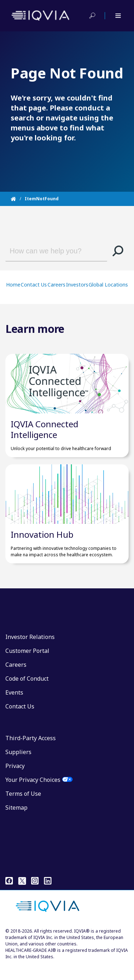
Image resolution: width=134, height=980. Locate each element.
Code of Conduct (27, 693)
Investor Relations (30, 651)
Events (14, 707)
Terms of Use (23, 808)
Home (13, 285)
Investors (77, 285)
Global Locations (108, 285)
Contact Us (34, 285)
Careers (56, 285)
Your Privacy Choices (33, 794)
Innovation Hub (42, 549)
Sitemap (16, 822)
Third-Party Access (31, 753)
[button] (118, 251)
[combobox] (51, 251)
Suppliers (18, 767)
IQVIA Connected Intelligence (44, 437)
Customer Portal (27, 665)
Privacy (15, 780)
